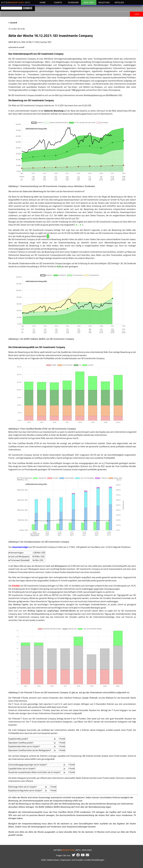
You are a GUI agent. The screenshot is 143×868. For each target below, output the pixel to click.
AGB (43, 860)
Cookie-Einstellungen (94, 860)
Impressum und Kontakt (72, 860)
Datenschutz (53, 860)
